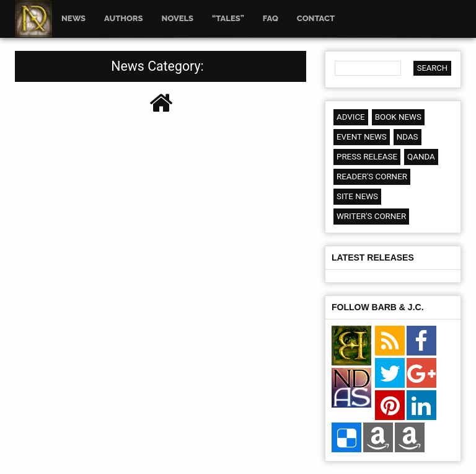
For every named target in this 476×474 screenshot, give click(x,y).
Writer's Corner (371, 216)
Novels (178, 18)
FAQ (271, 18)
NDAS (408, 137)
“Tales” (228, 18)
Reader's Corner (372, 177)
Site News (357, 196)
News (73, 18)
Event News (362, 137)
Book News (398, 117)
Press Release (367, 157)
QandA (421, 157)
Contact (316, 18)
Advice (351, 117)
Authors (123, 18)
